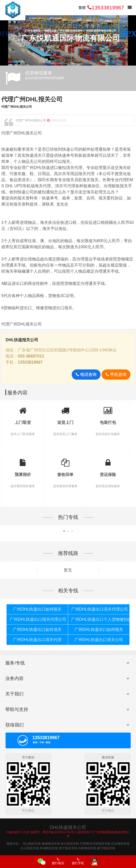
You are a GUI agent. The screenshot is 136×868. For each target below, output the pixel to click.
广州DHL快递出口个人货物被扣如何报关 (100, 619)
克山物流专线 (32, 843)
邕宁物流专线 (68, 847)
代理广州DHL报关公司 (32, 99)
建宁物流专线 (106, 847)
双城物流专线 (49, 847)
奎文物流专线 (70, 843)
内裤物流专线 (87, 847)
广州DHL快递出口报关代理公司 (38, 619)
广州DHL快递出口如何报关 (37, 609)
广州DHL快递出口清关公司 (99, 640)
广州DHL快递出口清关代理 (37, 640)
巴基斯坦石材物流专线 (95, 843)
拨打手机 (78, 861)
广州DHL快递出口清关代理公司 (100, 609)
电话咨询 (86, 374)
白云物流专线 (30, 847)
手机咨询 (116, 374)
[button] (130, 33)
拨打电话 (58, 861)
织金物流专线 (120, 843)
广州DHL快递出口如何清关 (37, 630)
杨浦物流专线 (51, 843)
